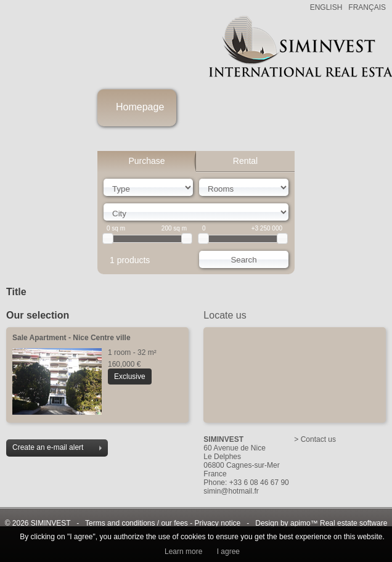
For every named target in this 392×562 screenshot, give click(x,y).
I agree (228, 552)
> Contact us (315, 439)
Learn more (183, 552)
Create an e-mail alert (57, 447)
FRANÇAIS (367, 7)
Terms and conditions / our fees (137, 523)
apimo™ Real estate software (339, 523)
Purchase (146, 161)
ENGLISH (326, 7)
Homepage (140, 107)
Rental (245, 161)
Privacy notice (218, 523)
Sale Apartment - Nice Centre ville (71, 338)
